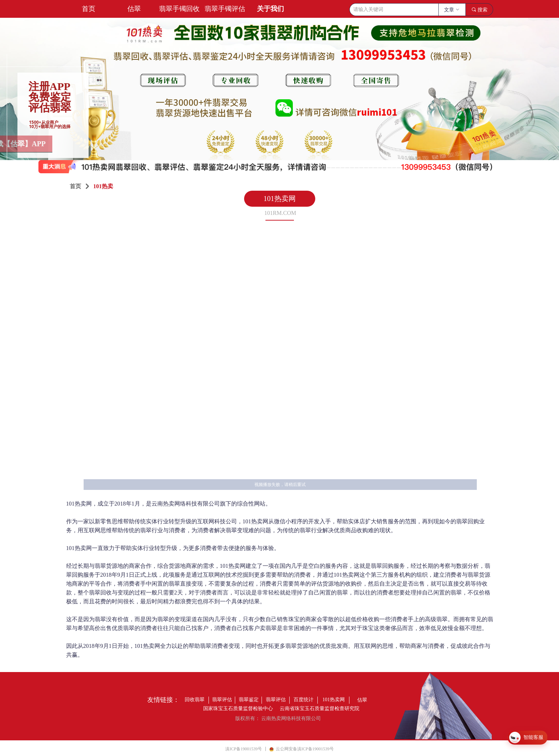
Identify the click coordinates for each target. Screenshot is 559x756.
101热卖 (103, 186)
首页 (75, 186)
